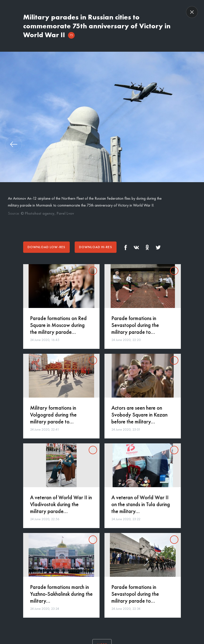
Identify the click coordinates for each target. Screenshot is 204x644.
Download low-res (46, 247)
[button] (13, 144)
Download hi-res (96, 247)
